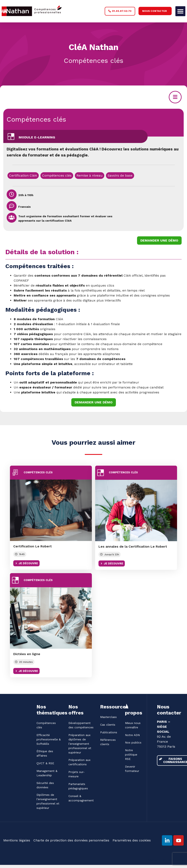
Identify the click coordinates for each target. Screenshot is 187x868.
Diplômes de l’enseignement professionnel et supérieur (48, 802)
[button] (180, 11)
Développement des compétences (81, 725)
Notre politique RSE (131, 755)
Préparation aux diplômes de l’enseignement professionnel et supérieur (80, 744)
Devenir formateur (132, 769)
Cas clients (108, 725)
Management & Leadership (47, 773)
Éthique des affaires (45, 754)
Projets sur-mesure (76, 774)
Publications (109, 732)
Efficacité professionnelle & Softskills (49, 739)
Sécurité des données (45, 785)
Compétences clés (36, 119)
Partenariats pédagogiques (78, 786)
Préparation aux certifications (79, 762)
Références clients (108, 742)
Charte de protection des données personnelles (71, 841)
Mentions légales (17, 841)
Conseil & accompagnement (81, 798)
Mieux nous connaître (133, 725)
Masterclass (108, 717)
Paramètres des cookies (132, 841)
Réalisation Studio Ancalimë (166, 860)
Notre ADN (132, 735)
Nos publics (133, 743)
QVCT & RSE (45, 763)
